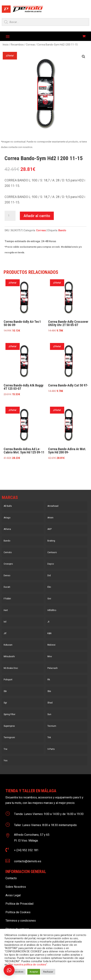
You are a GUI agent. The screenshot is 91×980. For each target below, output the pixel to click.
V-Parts (51, 749)
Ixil (5, 622)
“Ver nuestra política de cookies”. (28, 965)
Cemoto (8, 552)
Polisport (8, 680)
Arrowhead (53, 506)
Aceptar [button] (34, 972)
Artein (50, 518)
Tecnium (52, 726)
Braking (51, 541)
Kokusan (8, 645)
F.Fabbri (7, 599)
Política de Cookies (18, 912)
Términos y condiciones (21, 921)
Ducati (7, 587)
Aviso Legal (13, 895)
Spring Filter (9, 714)
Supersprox (9, 726)
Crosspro (8, 564)
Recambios (17, 45)
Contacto (11, 878)
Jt (48, 622)
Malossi (51, 645)
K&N (49, 633)
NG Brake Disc (11, 668)
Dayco (51, 564)
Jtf (5, 633)
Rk (49, 680)
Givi (49, 599)
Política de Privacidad (19, 904)
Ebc (49, 587)
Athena (7, 529)
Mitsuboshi (9, 656)
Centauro (52, 552)
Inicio (6, 45)
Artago (7, 518)
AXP (50, 529)
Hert (6, 610)
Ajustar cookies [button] (15, 972)
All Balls (8, 506)
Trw (5, 749)
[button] (84, 57)
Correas (30, 45)
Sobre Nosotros (16, 887)
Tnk (49, 737)
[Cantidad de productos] (10, 216)
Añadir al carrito (37, 216)
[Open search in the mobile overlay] (45, 22)
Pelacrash (53, 668)
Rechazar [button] (48, 972)
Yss (6, 761)
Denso (7, 576)
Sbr (5, 691)
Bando (62, 230)
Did (49, 576)
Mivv (50, 656)
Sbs (49, 691)
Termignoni (9, 737)
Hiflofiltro (52, 610)
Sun (49, 714)
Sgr (5, 703)
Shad (50, 703)
